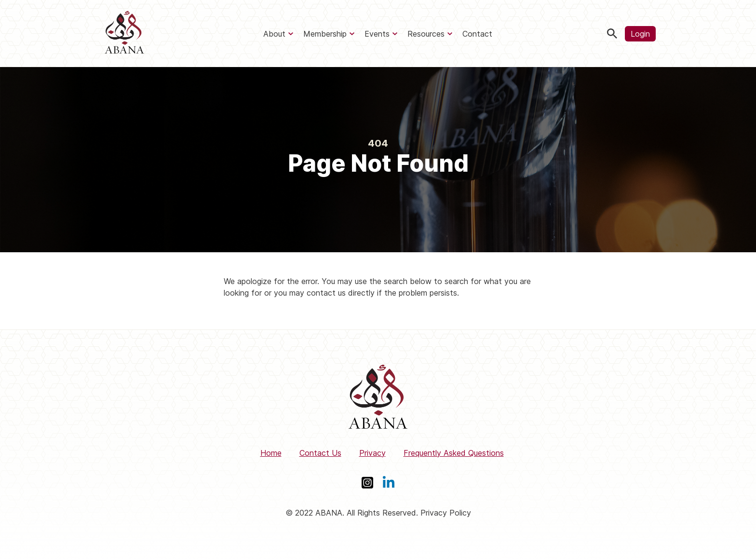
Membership (325, 34)
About (274, 34)
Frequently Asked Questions (454, 453)
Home (271, 453)
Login (640, 34)
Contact (477, 34)
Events (377, 34)
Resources (426, 34)
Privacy (372, 453)
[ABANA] (124, 34)
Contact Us (320, 453)
